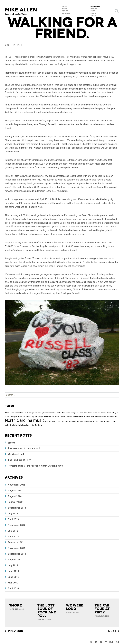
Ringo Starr (79, 421)
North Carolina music (25, 420)
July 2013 (13, 514)
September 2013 (17, 508)
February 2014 (16, 502)
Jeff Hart (87, 417)
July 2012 (13, 531)
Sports (90, 421)
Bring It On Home (77, 413)
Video (93, 16)
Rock (85, 421)
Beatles (53, 413)
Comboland (97, 413)
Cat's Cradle (88, 413)
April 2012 (13, 537)
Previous (15, 631)
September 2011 (17, 554)
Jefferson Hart (78, 417)
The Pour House (98, 421)
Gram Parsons (55, 417)
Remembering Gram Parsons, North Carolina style (35, 466)
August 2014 (15, 496)
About (65, 11)
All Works (95, 6)
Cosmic (104, 413)
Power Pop (60, 421)
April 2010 (13, 588)
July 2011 (13, 565)
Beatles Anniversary (63, 413)
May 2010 (13, 583)
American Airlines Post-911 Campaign (21, 413)
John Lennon (95, 417)
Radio (93, 13)
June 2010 (13, 577)
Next (112, 631)
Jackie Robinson (67, 417)
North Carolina (112, 417)
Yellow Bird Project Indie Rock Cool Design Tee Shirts (23, 425)
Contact (66, 13)
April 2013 (13, 519)
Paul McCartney (51, 421)
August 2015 (15, 491)
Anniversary (39, 413)
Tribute (113, 421)
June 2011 (13, 571)
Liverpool (103, 417)
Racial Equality (70, 421)
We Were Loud (16, 454)
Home (64, 6)
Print (93, 11)
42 (6, 413)
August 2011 (15, 560)
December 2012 (17, 525)
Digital (94, 9)
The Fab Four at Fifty (19, 460)
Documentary (111, 413)
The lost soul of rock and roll (24, 448)
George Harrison (44, 417)
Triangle (107, 421)
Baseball (46, 413)
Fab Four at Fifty (28, 417)
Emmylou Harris (16, 417)
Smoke (12, 443)
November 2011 (17, 548)
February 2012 (16, 542)
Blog (64, 9)
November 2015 (17, 485)
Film (36, 417)
